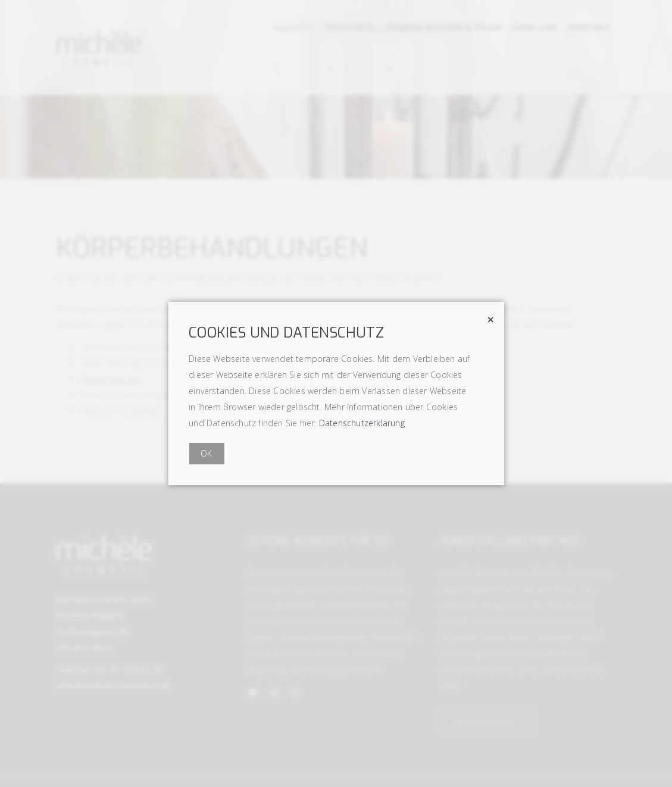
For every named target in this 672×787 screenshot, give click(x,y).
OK (206, 453)
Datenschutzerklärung (362, 423)
